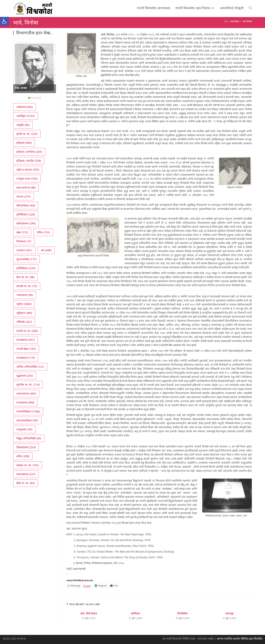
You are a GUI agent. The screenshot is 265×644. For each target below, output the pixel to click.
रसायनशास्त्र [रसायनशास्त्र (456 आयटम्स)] (26, 394)
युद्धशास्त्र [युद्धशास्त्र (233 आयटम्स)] (25, 376)
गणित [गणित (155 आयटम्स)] (43, 232)
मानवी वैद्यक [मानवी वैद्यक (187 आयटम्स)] (26, 349)
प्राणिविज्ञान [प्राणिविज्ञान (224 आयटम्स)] (26, 268)
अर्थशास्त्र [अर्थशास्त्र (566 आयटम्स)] (25, 107)
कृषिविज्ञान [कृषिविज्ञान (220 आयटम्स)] (26, 214)
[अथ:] (226, 21)
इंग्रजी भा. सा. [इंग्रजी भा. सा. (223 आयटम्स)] (27, 134)
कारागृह (229, 613)
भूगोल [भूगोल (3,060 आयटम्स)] (24, 304)
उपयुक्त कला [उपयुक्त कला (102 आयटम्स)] (27, 179)
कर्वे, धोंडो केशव (89, 613)
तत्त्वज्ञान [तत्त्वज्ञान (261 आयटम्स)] (24, 250)
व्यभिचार (135, 613)
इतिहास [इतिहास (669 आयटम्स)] (24, 143)
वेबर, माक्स (21, 88)
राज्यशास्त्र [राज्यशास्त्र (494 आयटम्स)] (25, 403)
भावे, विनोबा (247, 21)
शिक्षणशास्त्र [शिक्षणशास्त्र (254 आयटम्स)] (26, 447)
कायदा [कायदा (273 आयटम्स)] (23, 197)
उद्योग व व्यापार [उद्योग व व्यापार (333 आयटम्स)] (28, 170)
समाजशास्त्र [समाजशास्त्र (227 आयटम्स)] (26, 474)
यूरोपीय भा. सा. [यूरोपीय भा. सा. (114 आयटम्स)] (28, 385)
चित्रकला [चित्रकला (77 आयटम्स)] (24, 241)
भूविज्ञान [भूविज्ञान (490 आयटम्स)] (24, 313)
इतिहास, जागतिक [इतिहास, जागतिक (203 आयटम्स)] (29, 152)
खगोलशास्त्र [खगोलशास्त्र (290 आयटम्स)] (26, 223)
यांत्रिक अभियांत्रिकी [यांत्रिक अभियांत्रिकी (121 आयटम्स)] (30, 367)
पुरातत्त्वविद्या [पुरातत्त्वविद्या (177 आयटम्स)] (26, 259)
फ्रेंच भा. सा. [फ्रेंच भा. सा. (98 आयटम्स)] (25, 277)
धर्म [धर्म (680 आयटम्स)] (46, 250)
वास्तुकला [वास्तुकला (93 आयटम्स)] (24, 429)
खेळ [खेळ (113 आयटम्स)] (22, 232)
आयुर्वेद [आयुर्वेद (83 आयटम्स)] (23, 125)
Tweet (87, 585)
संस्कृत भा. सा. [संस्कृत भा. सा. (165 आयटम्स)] (28, 465)
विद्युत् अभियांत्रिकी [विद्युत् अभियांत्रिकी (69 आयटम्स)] (29, 438)
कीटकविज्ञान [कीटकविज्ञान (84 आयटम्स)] (26, 205)
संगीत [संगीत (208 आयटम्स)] (23, 456)
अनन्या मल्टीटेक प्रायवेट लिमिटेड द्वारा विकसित (240, 639)
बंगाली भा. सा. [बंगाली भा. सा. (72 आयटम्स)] (27, 286)
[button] (4, 21)
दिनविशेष (182, 613)
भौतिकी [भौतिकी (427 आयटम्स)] (24, 322)
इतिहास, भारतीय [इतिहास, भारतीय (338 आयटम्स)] (29, 161)
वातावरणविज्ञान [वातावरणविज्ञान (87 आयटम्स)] (27, 420)
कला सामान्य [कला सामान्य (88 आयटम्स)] (26, 188)
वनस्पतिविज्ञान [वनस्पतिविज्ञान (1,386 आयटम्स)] (28, 411)
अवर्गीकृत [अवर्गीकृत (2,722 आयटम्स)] (26, 116)
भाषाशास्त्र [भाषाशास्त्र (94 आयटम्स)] (25, 295)
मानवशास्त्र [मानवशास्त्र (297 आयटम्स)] (25, 340)
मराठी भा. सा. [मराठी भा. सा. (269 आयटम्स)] (27, 331)
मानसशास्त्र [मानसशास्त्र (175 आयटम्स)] (26, 358)
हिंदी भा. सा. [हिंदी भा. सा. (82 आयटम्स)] (26, 483)
